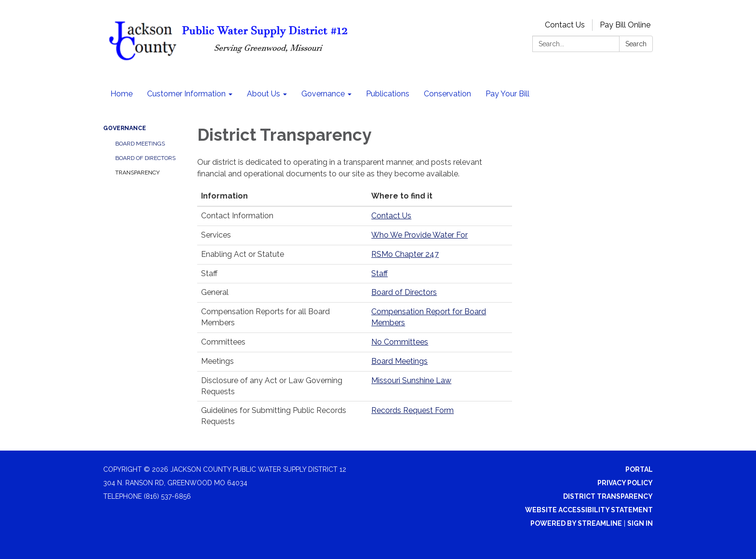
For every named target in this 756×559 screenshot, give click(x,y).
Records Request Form (412, 410)
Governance (125, 128)
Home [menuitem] (121, 94)
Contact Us (565, 25)
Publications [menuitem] (388, 94)
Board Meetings (140, 144)
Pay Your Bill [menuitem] (507, 94)
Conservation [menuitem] (447, 94)
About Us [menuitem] (263, 94)
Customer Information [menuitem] (186, 94)
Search (636, 44)
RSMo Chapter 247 (405, 254)
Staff (379, 273)
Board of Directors (145, 158)
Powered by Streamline (576, 523)
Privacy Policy (625, 483)
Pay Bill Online (625, 25)
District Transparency (608, 496)
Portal (639, 469)
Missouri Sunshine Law (411, 380)
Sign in (640, 523)
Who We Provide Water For (419, 235)
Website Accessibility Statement (589, 510)
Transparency (137, 173)
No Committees (400, 342)
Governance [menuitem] (323, 94)
